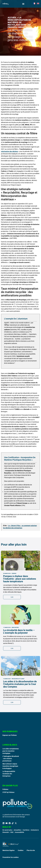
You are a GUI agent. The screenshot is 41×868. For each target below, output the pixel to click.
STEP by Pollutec (8, 792)
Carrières (26, 830)
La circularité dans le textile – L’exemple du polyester (19, 698)
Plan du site (31, 850)
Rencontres (15, 694)
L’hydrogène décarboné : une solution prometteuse (11, 759)
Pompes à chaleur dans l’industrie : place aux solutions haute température (20, 645)
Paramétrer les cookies (11, 857)
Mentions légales (9, 850)
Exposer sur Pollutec (10, 735)
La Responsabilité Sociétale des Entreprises (9, 774)
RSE (12, 832)
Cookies (21, 850)
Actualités (17, 830)
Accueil (12, 18)
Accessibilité (20, 832)
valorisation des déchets (10, 151)
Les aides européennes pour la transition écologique (11, 751)
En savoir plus (7, 830)
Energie (14, 640)
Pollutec (5, 789)
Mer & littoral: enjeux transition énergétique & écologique (10, 766)
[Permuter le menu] (23, 4)
